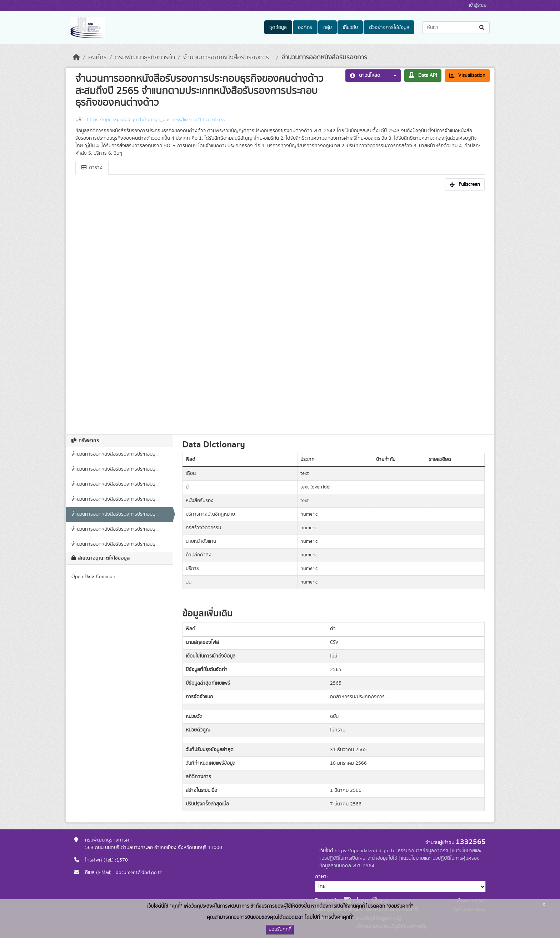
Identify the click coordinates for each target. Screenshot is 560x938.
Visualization (467, 75)
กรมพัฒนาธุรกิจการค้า (145, 58)
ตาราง (92, 168)
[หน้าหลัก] (76, 58)
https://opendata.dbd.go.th (364, 851)
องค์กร (305, 28)
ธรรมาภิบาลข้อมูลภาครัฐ (423, 851)
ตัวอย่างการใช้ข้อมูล (389, 28)
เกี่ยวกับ (350, 28)
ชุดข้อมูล (278, 28)
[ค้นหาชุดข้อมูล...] (456, 28)
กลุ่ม (327, 28)
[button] (393, 76)
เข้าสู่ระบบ (478, 6)
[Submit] (482, 28)
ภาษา (321, 877)
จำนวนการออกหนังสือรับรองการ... (228, 58)
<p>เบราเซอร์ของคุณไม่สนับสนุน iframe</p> (280, 311)
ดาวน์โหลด (365, 75)
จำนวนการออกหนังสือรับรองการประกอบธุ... (115, 454)
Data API (423, 75)
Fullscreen (465, 184)
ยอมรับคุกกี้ (280, 929)
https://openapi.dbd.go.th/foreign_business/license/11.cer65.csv (156, 120)
